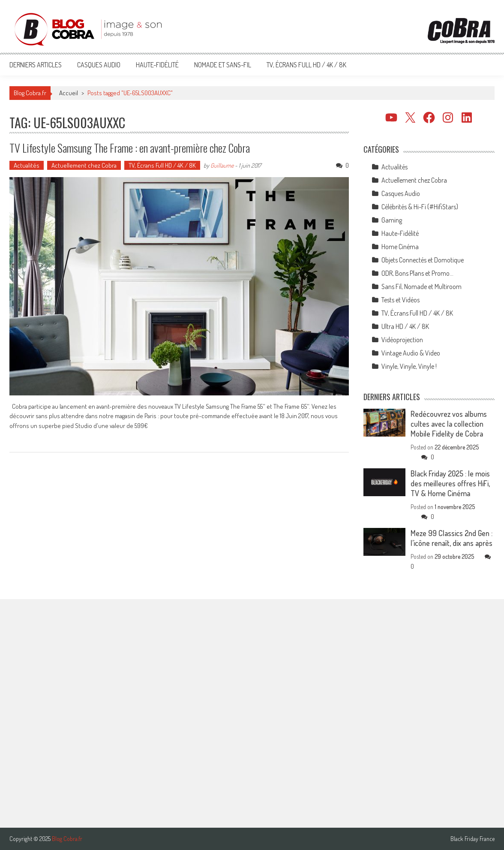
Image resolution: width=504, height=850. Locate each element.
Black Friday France (472, 839)
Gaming (392, 220)
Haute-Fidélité (157, 65)
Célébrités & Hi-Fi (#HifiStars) (420, 207)
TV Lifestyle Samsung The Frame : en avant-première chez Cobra (130, 148)
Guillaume (222, 165)
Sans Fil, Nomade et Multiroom (421, 286)
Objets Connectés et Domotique (423, 260)
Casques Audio (99, 65)
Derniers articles (36, 65)
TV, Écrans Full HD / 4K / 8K (306, 65)
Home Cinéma (400, 247)
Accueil (69, 93)
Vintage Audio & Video (411, 353)
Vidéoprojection (402, 340)
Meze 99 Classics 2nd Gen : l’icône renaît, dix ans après (451, 538)
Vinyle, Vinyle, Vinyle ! (409, 366)
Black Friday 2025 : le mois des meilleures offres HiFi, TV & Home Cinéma (450, 483)
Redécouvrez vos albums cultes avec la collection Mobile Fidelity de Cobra (449, 424)
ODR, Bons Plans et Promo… (417, 273)
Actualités (27, 165)
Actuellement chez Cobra (84, 165)
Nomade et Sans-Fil (223, 65)
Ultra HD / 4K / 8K (405, 326)
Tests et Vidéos (400, 300)
